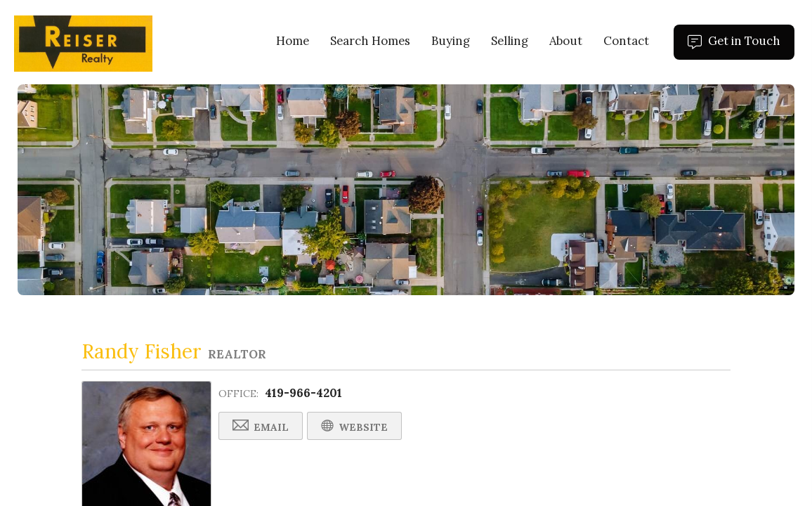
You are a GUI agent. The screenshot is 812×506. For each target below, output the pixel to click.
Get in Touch (741, 46)
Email (261, 426)
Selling (510, 41)
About (566, 41)
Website (354, 426)
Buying (451, 41)
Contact (626, 41)
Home (293, 41)
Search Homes (370, 41)
